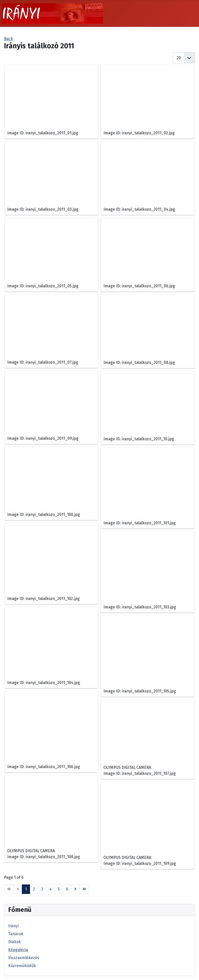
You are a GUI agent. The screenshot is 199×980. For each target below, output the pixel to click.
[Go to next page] (75, 889)
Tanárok (16, 934)
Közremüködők (22, 966)
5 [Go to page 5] (59, 889)
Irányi (13, 926)
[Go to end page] (84, 889)
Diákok (15, 942)
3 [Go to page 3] (42, 889)
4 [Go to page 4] (50, 889)
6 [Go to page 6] (67, 889)
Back (8, 39)
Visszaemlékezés (24, 958)
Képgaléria (18, 950)
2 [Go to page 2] (34, 889)
